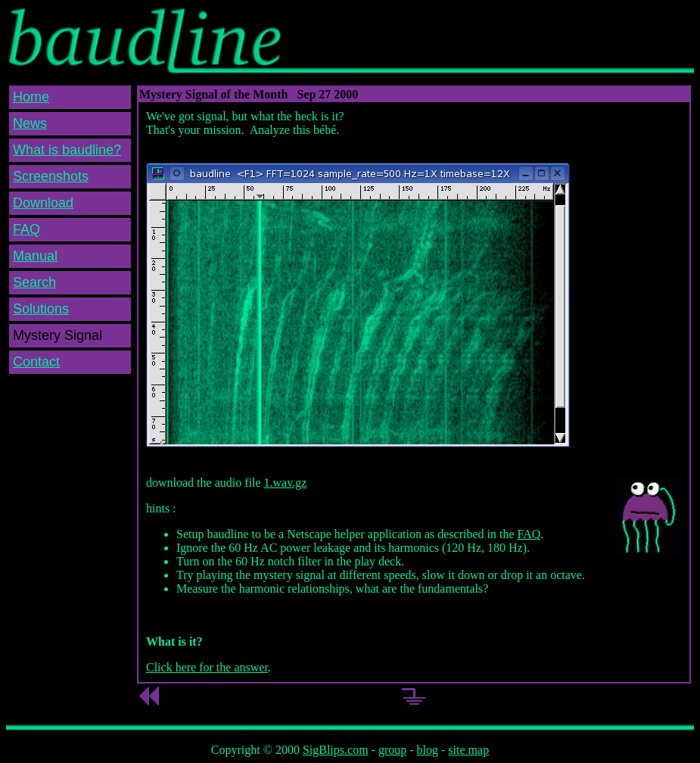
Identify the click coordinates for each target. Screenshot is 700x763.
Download (43, 203)
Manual (35, 256)
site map (468, 750)
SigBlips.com (336, 750)
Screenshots (51, 176)
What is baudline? (67, 150)
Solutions (41, 309)
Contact (36, 362)
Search (34, 282)
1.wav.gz (286, 483)
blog (428, 750)
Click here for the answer (207, 667)
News (30, 123)
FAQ (26, 229)
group (392, 750)
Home (31, 97)
